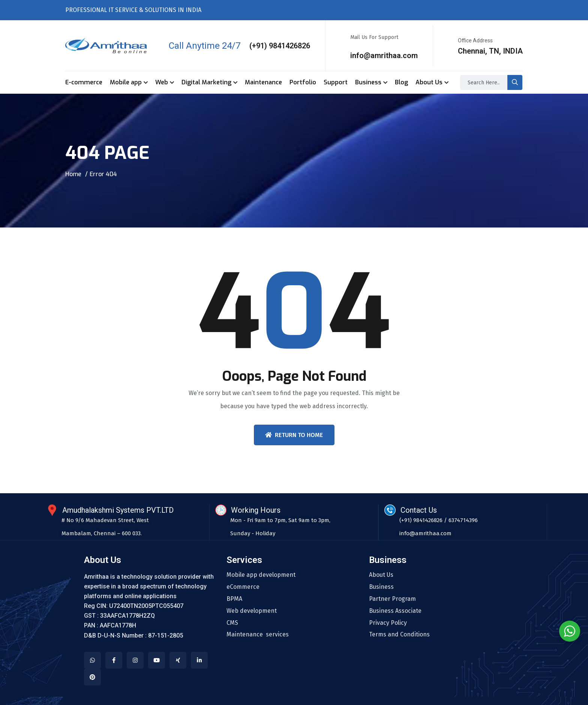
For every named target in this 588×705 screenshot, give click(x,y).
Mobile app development (261, 575)
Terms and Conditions (399, 635)
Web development (252, 611)
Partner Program (392, 599)
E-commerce (84, 82)
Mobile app (126, 82)
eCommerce (243, 587)
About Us (429, 82)
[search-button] (515, 82)
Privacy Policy (388, 623)
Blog (401, 82)
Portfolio (303, 82)
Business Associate (395, 611)
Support (336, 82)
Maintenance (263, 82)
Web (162, 82)
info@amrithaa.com (384, 55)
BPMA (234, 599)
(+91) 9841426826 (280, 46)
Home (73, 174)
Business (368, 82)
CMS (232, 623)
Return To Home (294, 435)
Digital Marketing (206, 82)
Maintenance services (258, 635)
